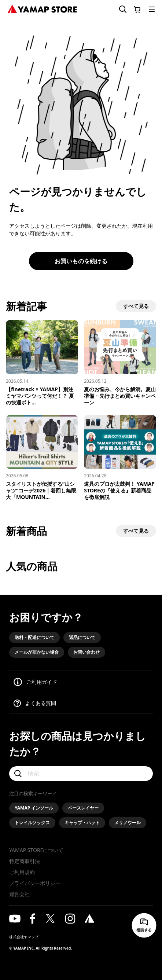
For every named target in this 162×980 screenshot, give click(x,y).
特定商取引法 (25, 861)
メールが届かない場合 (37, 652)
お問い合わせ (86, 652)
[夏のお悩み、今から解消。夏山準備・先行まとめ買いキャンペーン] (120, 363)
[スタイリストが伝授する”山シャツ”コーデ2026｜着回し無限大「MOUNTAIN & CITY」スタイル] (42, 458)
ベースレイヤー (83, 808)
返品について (82, 637)
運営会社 (19, 894)
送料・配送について (34, 637)
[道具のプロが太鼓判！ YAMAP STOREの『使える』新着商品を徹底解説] (120, 458)
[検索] (81, 774)
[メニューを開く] (152, 9)
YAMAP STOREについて (36, 850)
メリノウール (128, 823)
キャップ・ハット (82, 823)
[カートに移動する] (137, 9)
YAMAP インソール (34, 808)
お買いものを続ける (81, 261)
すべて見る (136, 306)
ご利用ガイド (42, 682)
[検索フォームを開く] (118, 9)
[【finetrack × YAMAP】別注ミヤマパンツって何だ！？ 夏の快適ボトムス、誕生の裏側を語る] (42, 363)
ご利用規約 (22, 872)
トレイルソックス (32, 823)
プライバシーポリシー (35, 883)
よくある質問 (41, 703)
